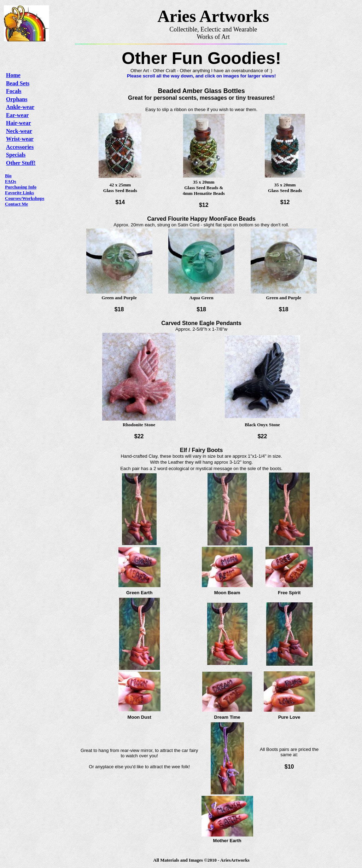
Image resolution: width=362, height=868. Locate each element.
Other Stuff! (21, 163)
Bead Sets (18, 83)
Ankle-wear (20, 107)
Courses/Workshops (25, 198)
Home (13, 75)
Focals (14, 91)
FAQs (11, 181)
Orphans (17, 99)
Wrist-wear (20, 139)
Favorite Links (19, 193)
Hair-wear (18, 123)
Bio (8, 176)
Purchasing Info (21, 187)
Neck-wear (19, 131)
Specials (16, 155)
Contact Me (16, 204)
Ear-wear (17, 115)
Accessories (20, 147)
